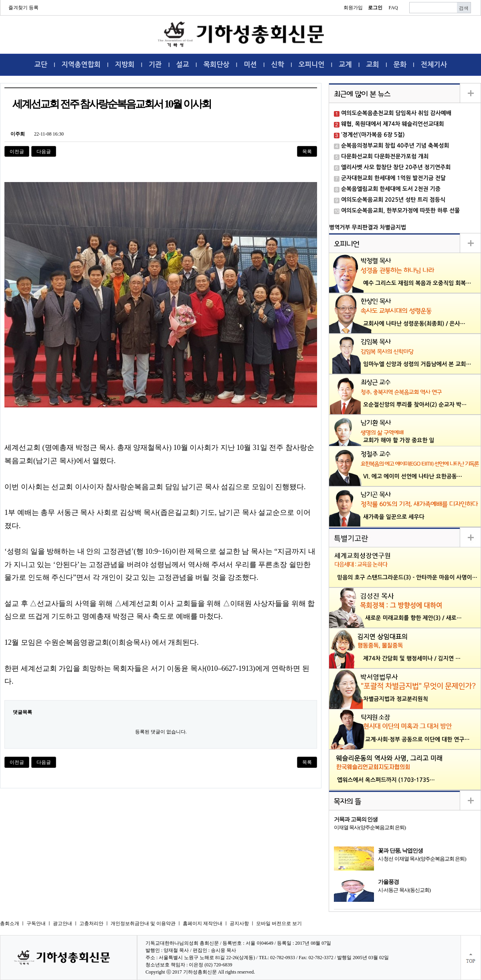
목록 (307, 152)
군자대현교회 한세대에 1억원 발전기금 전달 (393, 178)
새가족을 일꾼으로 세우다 (394, 517)
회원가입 (353, 8)
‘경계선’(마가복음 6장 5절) (373, 135)
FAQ (393, 8)
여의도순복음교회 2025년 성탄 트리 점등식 (393, 200)
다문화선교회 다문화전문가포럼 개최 (385, 156)
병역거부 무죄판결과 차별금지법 (368, 227)
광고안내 (63, 923)
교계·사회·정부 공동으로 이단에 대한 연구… (417, 739)
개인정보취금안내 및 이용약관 (143, 923)
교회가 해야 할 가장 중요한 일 (399, 440)
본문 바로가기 (0, 0)
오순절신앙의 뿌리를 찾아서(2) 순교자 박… (415, 405)
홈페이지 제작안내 (203, 923)
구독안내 (36, 923)
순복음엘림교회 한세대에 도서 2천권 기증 (391, 189)
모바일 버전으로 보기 (279, 923)
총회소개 (10, 923)
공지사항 (239, 923)
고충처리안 (91, 923)
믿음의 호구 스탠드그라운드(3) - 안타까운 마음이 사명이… (407, 577)
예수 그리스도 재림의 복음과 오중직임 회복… (417, 283)
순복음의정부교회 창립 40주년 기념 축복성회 (395, 146)
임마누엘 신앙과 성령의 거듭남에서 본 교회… (417, 364)
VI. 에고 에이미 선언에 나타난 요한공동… (413, 476)
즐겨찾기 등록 (23, 8)
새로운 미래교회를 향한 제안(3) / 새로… (413, 618)
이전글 (17, 152)
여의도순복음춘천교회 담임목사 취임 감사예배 (396, 113)
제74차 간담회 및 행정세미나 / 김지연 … (412, 658)
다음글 (44, 152)
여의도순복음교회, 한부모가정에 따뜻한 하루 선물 (400, 211)
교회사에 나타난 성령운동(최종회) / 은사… (414, 324)
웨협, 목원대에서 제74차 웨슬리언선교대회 (393, 124)
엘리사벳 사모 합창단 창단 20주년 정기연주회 (396, 167)
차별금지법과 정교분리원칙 (396, 699)
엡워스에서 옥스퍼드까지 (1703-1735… (386, 780)
